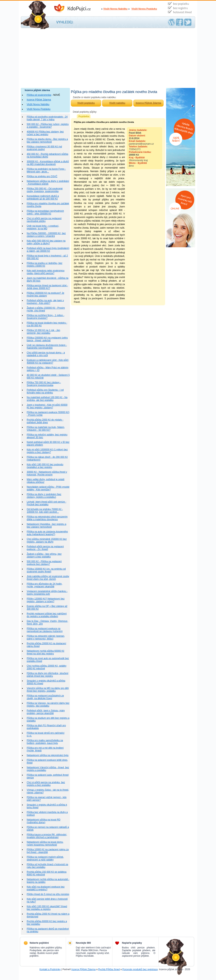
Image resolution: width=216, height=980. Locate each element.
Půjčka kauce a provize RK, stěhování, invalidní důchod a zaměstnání (47, 836)
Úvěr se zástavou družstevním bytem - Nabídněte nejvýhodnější (47, 347)
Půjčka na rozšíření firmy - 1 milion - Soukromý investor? (45, 317)
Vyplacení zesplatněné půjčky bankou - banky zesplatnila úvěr (47, 593)
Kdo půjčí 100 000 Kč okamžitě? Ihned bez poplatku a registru (47, 908)
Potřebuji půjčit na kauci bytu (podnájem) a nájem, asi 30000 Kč (48, 250)
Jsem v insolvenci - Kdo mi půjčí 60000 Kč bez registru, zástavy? (47, 406)
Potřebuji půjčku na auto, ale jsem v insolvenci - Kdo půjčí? (45, 302)
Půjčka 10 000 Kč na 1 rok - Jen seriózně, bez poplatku (43, 332)
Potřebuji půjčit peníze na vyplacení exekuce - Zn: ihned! (45, 548)
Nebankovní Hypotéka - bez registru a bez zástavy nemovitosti (46, 526)
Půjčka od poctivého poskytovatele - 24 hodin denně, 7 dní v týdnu (47, 118)
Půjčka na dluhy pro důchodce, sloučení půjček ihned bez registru (48, 675)
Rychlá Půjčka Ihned (109, 969)
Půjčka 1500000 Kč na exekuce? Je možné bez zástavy (45, 294)
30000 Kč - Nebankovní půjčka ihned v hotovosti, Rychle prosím (47, 473)
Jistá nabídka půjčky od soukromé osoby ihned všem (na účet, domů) (48, 578)
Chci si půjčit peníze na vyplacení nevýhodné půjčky (44, 220)
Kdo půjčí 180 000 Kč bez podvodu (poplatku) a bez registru (45, 466)
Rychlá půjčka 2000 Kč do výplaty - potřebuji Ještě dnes (45, 421)
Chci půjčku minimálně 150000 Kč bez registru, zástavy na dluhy (47, 540)
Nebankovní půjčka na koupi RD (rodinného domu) (43, 821)
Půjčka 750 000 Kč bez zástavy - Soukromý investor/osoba (44, 384)
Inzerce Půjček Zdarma (39, 100)
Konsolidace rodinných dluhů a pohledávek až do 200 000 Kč (43, 197)
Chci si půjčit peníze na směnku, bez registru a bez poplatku (46, 784)
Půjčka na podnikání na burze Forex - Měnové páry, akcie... (46, 170)
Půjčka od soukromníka (39, 95)
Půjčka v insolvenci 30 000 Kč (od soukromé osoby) (44, 148)
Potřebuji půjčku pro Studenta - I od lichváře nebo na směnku (45, 391)
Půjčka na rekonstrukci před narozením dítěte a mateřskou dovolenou (47, 518)
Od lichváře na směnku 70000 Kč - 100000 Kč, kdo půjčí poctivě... (45, 511)
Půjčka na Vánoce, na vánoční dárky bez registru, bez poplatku (48, 704)
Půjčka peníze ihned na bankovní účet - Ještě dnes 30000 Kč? (47, 287)
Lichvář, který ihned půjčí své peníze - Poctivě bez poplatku (46, 503)
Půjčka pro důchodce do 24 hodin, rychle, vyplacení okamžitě (44, 585)
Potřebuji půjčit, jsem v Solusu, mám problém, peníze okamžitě (46, 712)
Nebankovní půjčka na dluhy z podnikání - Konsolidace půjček (48, 182)
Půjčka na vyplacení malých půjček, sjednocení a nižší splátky (45, 858)
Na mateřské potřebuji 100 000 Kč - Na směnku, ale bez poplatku (47, 399)
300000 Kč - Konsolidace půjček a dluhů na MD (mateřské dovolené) (48, 163)
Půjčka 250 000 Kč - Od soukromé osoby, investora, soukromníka (45, 190)
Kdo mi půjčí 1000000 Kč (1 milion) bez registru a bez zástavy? (47, 451)
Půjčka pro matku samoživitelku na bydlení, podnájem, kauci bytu (45, 742)
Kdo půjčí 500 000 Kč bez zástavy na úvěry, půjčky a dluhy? (46, 242)
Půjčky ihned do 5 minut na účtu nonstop (48, 894)
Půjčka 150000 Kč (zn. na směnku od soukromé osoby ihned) (46, 570)
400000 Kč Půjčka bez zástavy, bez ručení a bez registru (45, 133)
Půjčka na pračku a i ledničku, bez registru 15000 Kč (44, 265)
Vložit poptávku (86, 103)
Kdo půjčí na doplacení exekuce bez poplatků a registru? (46, 888)
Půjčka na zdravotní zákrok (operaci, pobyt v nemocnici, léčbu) (46, 637)
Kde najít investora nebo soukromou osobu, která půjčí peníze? (46, 272)
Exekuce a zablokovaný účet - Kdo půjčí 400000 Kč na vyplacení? (48, 361)
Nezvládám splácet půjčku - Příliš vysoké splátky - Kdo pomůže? (48, 488)
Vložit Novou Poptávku (144, 9)
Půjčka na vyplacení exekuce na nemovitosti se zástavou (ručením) (45, 630)
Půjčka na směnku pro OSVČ (42, 176)
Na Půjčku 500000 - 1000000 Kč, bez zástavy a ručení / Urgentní (46, 235)
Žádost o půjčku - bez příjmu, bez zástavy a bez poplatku (44, 555)
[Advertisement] (108, 58)
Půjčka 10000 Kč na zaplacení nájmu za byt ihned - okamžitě (48, 851)
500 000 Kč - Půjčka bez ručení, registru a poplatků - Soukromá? (48, 126)
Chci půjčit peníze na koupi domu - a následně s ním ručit (46, 354)
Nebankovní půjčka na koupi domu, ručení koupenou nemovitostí (45, 843)
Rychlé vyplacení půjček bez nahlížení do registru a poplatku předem (47, 615)
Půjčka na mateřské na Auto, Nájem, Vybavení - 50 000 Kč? (46, 429)
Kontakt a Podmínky (50, 969)
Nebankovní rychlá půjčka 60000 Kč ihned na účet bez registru (45, 652)
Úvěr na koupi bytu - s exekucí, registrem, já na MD (43, 227)
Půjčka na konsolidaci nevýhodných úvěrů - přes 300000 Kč (45, 212)
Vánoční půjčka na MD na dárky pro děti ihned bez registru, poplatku (48, 690)
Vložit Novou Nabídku (115, 9)
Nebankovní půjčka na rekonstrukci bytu (48, 755)
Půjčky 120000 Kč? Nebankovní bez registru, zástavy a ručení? (46, 600)
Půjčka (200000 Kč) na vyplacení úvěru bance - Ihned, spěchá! (47, 339)
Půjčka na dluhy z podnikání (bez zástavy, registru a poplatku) (44, 496)
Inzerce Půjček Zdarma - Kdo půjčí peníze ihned (77, 8)
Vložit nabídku (117, 103)
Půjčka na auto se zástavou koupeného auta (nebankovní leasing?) (47, 533)
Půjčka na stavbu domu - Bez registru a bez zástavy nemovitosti (47, 141)
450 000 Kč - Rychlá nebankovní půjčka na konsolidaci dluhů (47, 155)
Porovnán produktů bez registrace (140, 969)
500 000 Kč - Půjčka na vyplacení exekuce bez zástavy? (44, 563)
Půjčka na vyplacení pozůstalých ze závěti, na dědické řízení (45, 697)
